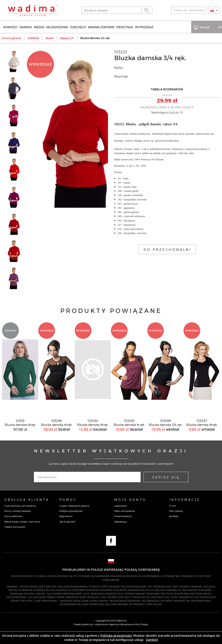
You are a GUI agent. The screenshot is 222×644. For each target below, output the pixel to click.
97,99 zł (20, 441)
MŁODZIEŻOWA (57, 27)
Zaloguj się (180, 10)
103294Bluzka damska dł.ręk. (93, 435)
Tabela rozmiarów (15, 538)
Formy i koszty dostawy (18, 523)
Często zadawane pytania (74, 517)
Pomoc (68, 511)
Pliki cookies (176, 523)
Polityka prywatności (71, 523)
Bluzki (50, 38)
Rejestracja (121, 533)
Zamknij (152, 640)
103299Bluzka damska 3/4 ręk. (166, 435)
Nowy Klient (196, 10)
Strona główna (12, 38)
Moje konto (130, 511)
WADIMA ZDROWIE (101, 27)
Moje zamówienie (124, 523)
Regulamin (66, 528)
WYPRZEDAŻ (144, 27)
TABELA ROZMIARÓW (167, 89)
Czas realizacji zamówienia (20, 517)
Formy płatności (13, 528)
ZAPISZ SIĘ (166, 489)
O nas (172, 517)
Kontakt (174, 528)
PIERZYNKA (125, 27)
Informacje (185, 511)
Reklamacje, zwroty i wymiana (22, 533)
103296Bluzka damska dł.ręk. (57, 435)
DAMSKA (26, 27)
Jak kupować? (67, 533)
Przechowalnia (123, 528)
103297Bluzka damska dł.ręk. (202, 435)
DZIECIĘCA (78, 27)
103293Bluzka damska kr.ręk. (129, 435)
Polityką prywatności (116, 636)
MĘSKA (39, 27)
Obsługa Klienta (27, 511)
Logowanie (120, 517)
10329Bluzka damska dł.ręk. (20, 435)
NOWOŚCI (10, 27)
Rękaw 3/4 (67, 38)
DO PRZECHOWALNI (167, 249)
